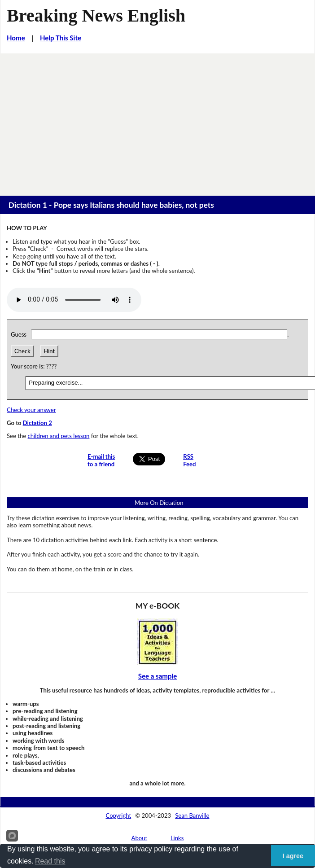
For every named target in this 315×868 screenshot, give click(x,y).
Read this (50, 861)
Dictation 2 (37, 423)
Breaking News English (96, 15)
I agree (293, 856)
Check (22, 351)
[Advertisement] (157, 121)
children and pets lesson (59, 436)
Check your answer (31, 410)
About (140, 838)
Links (177, 838)
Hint (49, 351)
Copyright (119, 815)
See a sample (158, 676)
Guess (20, 334)
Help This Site (61, 38)
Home (16, 38)
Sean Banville (192, 815)
